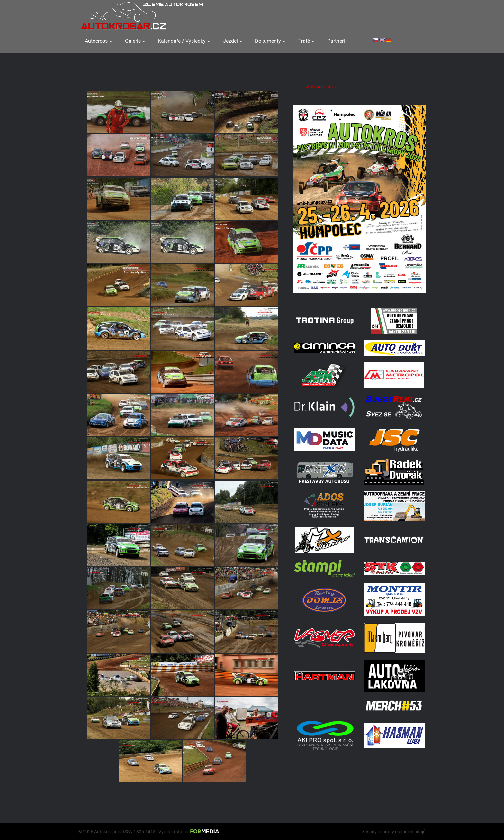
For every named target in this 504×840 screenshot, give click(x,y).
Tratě (304, 41)
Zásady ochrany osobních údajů (394, 832)
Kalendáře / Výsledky (182, 41)
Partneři (336, 41)
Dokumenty (268, 41)
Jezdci (230, 41)
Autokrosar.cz (321, 87)
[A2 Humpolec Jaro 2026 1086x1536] (359, 293)
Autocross (96, 41)
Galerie (133, 41)
